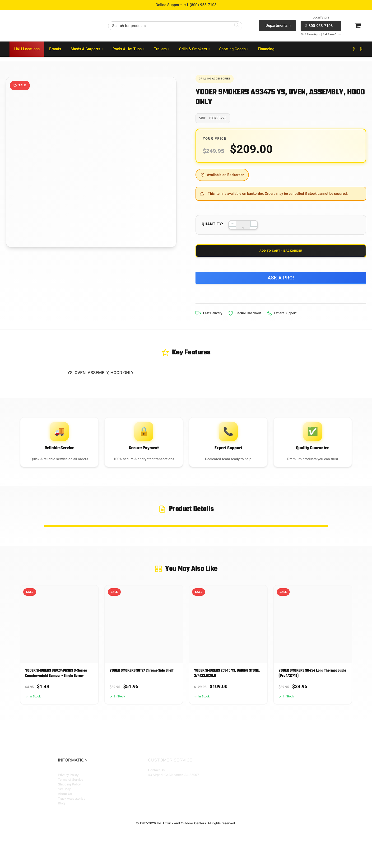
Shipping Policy (69, 805)
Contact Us (156, 791)
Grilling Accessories (220, 79)
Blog (61, 824)
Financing (266, 49)
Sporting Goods (234, 49)
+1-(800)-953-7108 (200, 5)
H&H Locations (27, 49)
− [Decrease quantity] (232, 225)
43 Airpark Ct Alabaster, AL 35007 (174, 796)
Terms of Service (71, 800)
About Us (65, 815)
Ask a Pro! (281, 285)
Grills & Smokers (194, 49)
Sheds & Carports (87, 49)
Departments (278, 26)
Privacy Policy (68, 796)
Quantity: (213, 226)
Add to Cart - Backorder (281, 255)
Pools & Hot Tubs (128, 49)
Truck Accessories (72, 819)
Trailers (162, 49)
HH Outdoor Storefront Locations (83, 791)
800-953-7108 (319, 26)
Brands (55, 49)
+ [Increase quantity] (254, 225)
